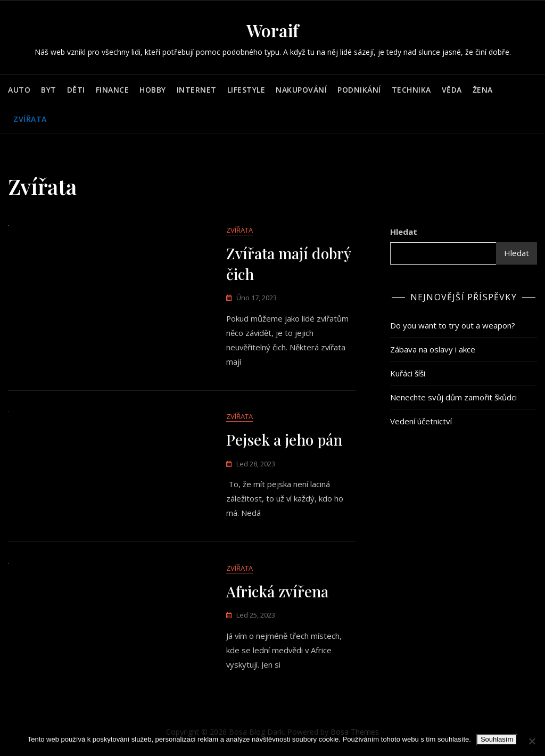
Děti (76, 90)
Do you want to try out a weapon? (453, 325)
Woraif (272, 30)
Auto (19, 90)
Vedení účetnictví (421, 421)
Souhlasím (497, 739)
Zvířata (30, 119)
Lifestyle (246, 90)
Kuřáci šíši (408, 373)
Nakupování (301, 90)
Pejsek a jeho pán (284, 441)
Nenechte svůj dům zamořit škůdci (453, 397)
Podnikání (359, 90)
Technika (411, 90)
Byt (49, 90)
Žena (483, 90)
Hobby (153, 90)
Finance (113, 90)
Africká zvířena (277, 593)
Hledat (404, 232)
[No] (532, 741)
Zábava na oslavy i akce (433, 349)
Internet (197, 90)
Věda (452, 90)
